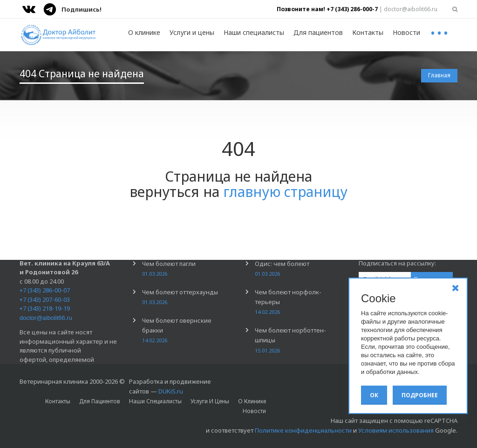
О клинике (144, 32)
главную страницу (285, 192)
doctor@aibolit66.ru (46, 318)
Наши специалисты (254, 32)
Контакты (368, 32)
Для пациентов (318, 32)
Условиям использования (396, 430)
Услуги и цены (192, 32)
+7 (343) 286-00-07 (45, 290)
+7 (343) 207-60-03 (45, 299)
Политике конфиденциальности (303, 430)
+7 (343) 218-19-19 (45, 308)
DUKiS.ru (171, 391)
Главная (439, 75)
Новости (406, 32)
